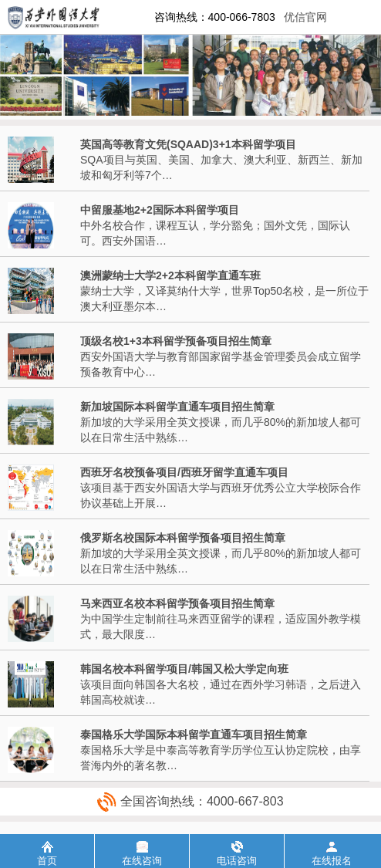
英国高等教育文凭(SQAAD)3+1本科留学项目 (188, 144)
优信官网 (305, 17)
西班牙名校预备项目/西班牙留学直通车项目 (184, 472)
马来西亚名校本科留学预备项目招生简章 (177, 603)
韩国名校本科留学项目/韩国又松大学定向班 (184, 669)
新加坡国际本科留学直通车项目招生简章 (177, 407)
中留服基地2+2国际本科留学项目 (160, 210)
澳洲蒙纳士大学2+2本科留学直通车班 (170, 275)
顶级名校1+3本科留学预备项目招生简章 (176, 341)
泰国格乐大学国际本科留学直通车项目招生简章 (194, 735)
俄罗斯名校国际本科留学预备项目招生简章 (183, 538)
